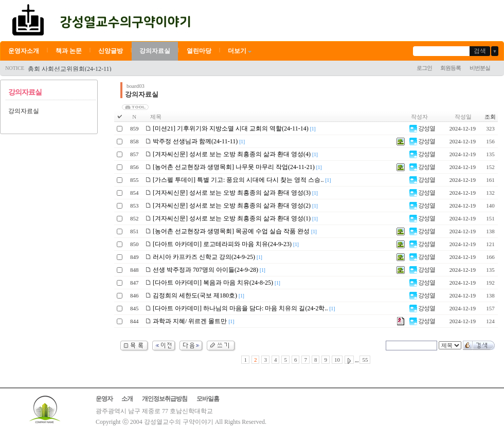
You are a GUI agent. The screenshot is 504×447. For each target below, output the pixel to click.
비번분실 (480, 68)
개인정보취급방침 (165, 399)
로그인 (424, 68)
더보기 (240, 51)
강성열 (422, 128)
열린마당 (199, 51)
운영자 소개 (114, 399)
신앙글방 (111, 51)
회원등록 (451, 68)
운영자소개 (24, 51)
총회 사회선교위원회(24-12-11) (70, 69)
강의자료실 (155, 51)
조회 (490, 117)
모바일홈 (208, 399)
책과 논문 (69, 51)
